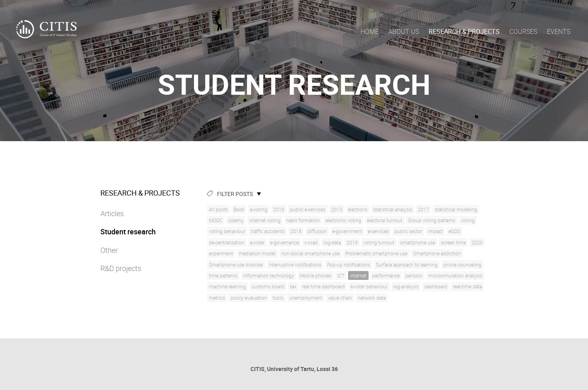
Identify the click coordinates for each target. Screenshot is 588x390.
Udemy (236, 220)
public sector (408, 231)
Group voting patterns (432, 220)
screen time (453, 242)
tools (278, 298)
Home (370, 31)
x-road (311, 242)
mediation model (257, 253)
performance (386, 275)
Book (239, 209)
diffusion (317, 231)
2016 (279, 209)
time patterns (223, 275)
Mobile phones (316, 275)
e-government (347, 231)
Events (559, 31)
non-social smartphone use (310, 253)
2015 (337, 209)
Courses (523, 31)
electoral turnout (385, 220)
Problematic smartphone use (376, 253)
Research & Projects (464, 31)
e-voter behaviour (369, 286)
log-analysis (406, 286)
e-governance (285, 242)
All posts (218, 209)
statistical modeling (456, 209)
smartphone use (418, 242)
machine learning (227, 286)
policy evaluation (249, 298)
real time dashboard (323, 286)
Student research (128, 231)
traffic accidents (268, 231)
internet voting (265, 220)
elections (358, 209)
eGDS (454, 231)
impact (435, 231)
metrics (217, 298)
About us (404, 31)
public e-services (308, 209)
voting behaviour (227, 231)
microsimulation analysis (455, 275)
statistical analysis (393, 209)
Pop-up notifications (349, 265)
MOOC (216, 220)
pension (414, 275)
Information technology (269, 275)
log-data (332, 242)
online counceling (462, 265)
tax (293, 286)
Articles (112, 213)
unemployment (306, 298)
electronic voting (343, 220)
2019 (352, 242)
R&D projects (121, 268)
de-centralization (227, 242)
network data (372, 298)
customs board (268, 286)
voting (468, 220)
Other (109, 250)
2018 (296, 231)
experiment (221, 253)
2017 (423, 209)
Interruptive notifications (295, 265)
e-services (378, 231)
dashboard (436, 286)
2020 (477, 242)
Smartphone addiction (437, 253)
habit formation (303, 220)
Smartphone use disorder (236, 265)
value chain (340, 298)
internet (358, 275)
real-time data (467, 286)
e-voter (257, 242)
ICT (341, 275)
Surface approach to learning (407, 265)
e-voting (259, 209)
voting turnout (379, 242)
